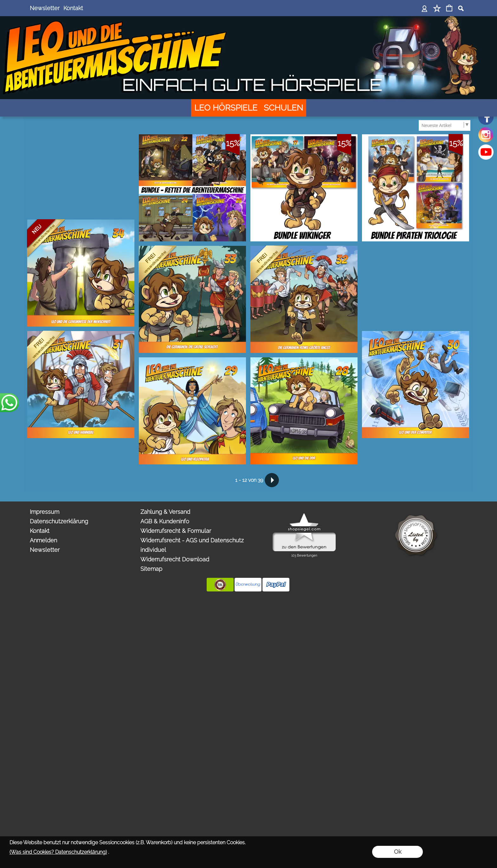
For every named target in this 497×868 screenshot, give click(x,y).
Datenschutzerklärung (59, 521)
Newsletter (45, 8)
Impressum (45, 512)
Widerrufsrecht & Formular (176, 531)
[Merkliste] (437, 9)
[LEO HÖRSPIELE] (226, 108)
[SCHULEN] (283, 108)
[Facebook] (486, 117)
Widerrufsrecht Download (175, 559)
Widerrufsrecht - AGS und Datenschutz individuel (192, 545)
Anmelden (43, 540)
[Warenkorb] (449, 9)
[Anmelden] (425, 9)
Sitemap (151, 569)
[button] (461, 8)
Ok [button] (398, 852)
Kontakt (73, 8)
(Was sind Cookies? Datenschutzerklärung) (58, 852)
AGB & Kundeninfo (165, 521)
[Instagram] (486, 135)
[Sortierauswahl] (444, 125)
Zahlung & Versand (165, 512)
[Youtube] (486, 152)
